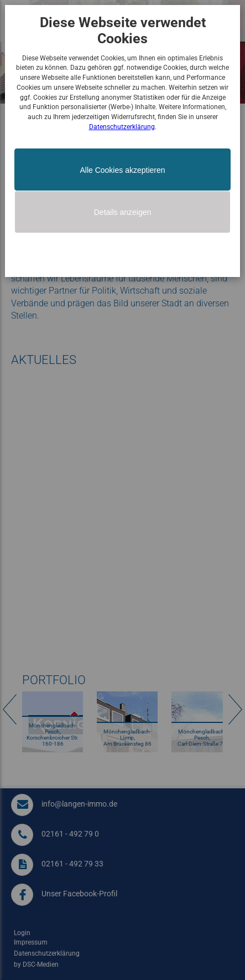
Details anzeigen (123, 212)
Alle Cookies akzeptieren (122, 170)
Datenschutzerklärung (122, 127)
